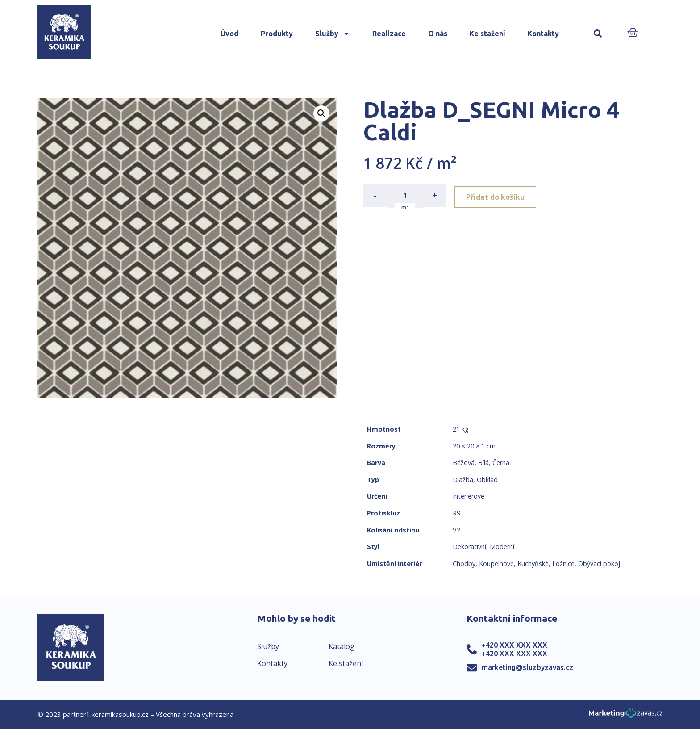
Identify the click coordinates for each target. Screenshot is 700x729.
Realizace (389, 34)
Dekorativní (469, 547)
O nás (438, 34)
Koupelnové (496, 564)
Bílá (483, 463)
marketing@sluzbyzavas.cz (527, 667)
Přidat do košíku (498, 195)
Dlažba (463, 480)
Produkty (277, 34)
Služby (333, 34)
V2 (456, 530)
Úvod (229, 34)
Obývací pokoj (599, 564)
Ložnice (563, 564)
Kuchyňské (533, 564)
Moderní (502, 547)
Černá (501, 463)
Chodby (464, 564)
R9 (456, 513)
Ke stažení (487, 34)
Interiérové (469, 496)
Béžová (464, 463)
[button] (598, 34)
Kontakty (543, 34)
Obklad (487, 480)
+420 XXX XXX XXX (515, 645)
